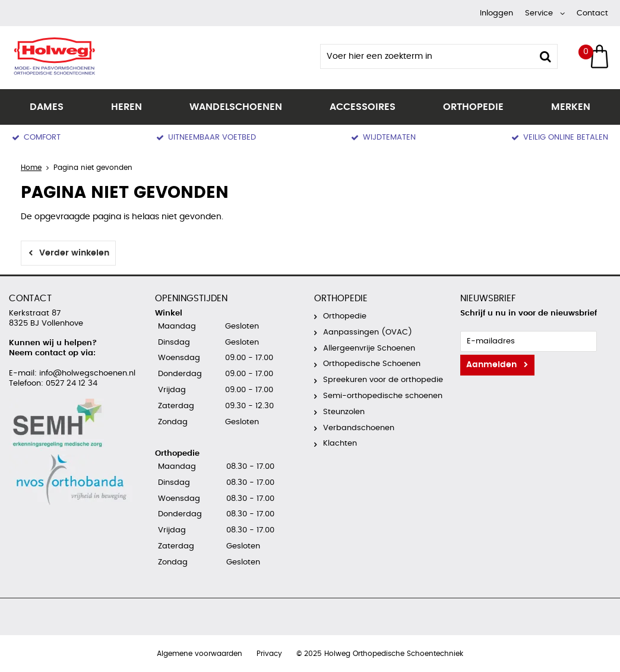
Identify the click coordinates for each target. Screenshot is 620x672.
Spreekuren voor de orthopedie (383, 380)
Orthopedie (473, 107)
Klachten (340, 444)
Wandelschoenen (236, 107)
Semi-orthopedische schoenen (383, 396)
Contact (592, 13)
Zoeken (545, 56)
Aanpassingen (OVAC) (368, 332)
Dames (47, 107)
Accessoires (363, 107)
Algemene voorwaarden (200, 654)
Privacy (269, 654)
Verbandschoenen (359, 428)
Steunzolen (344, 412)
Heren (126, 107)
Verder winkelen (74, 253)
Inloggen (496, 13)
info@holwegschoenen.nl (86, 373)
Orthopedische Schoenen (372, 364)
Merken (571, 107)
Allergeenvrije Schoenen (369, 348)
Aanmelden (491, 365)
